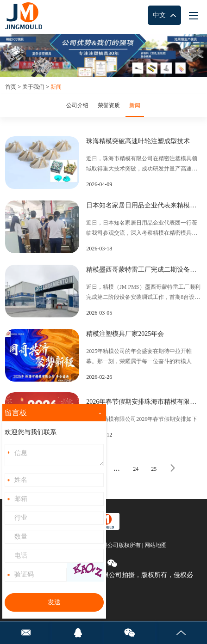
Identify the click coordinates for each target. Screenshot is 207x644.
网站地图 (156, 545)
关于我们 (33, 87)
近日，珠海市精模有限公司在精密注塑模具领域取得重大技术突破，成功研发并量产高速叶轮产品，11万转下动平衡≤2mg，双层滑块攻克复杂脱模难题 (142, 164)
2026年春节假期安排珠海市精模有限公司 (144, 402)
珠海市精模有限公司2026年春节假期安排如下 (142, 419)
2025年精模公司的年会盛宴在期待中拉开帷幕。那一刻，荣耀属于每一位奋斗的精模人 (139, 356)
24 (136, 469)
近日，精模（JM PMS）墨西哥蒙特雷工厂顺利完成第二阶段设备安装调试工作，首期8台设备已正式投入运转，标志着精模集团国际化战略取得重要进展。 (143, 293)
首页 (11, 87)
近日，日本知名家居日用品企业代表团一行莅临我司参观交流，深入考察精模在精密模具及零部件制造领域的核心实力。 (142, 229)
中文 (164, 15)
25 (154, 469)
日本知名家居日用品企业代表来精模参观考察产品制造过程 (144, 205)
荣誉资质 (109, 105)
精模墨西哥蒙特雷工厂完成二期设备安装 (144, 270)
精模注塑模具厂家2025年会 (125, 334)
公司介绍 (77, 105)
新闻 (56, 87)
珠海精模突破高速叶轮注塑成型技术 (138, 141)
